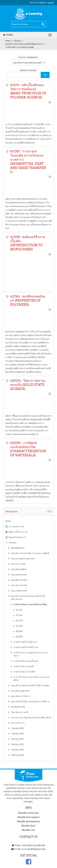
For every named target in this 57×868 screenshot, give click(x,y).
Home (8, 35)
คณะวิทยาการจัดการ (21, 696)
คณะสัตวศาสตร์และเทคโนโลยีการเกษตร (30, 685)
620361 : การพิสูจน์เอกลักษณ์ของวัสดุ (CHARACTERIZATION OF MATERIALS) (28, 449)
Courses (17, 41)
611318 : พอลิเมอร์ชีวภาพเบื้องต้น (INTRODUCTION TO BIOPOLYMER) (28, 243)
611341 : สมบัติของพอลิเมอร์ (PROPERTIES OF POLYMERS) (28, 300)
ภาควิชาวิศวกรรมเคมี (23, 666)
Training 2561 (17, 739)
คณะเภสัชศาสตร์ (19, 591)
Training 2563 (17, 750)
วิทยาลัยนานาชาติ (20, 712)
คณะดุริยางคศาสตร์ (20, 691)
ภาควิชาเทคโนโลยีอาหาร (25, 642)
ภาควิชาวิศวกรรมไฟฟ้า (24, 672)
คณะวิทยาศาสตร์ (19, 585)
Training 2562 (17, 744)
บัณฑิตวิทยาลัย (18, 707)
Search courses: (29, 70)
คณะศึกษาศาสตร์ (19, 580)
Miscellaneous (18, 548)
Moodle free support (28, 817)
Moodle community (28, 813)
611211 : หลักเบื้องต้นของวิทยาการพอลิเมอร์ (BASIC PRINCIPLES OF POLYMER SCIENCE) (28, 91)
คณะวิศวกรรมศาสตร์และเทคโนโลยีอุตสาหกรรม (24, 44)
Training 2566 (17, 755)
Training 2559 (17, 728)
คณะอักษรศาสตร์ (19, 575)
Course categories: (28, 57)
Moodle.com (28, 830)
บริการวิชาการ (18, 723)
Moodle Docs (28, 826)
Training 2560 (17, 734)
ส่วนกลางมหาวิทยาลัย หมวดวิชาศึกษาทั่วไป (31, 718)
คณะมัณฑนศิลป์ (19, 569)
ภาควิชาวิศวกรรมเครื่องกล (26, 661)
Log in (51, 3)
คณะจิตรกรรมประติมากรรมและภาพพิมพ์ (30, 553)
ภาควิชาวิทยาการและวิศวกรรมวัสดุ (19, 47)
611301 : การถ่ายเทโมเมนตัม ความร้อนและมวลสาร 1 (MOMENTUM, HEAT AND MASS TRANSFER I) (28, 162)
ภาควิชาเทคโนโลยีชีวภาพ (26, 647)
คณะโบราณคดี (18, 564)
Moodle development (28, 821)
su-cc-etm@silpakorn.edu (34, 849)
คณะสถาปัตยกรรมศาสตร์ (23, 559)
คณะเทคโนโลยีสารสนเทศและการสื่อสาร (30, 702)
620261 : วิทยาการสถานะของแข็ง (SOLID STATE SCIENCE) (28, 385)
